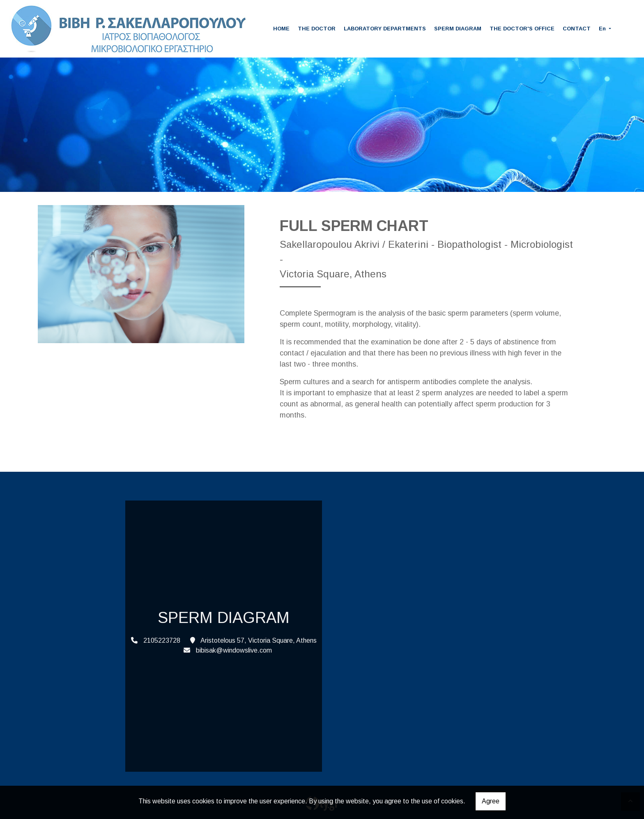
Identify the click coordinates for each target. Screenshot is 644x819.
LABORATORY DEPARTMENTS (385, 29)
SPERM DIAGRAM (458, 29)
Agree (491, 801)
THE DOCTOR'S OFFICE (522, 29)
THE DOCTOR (317, 29)
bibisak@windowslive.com (234, 650)
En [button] (603, 29)
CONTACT (577, 29)
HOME (281, 29)
